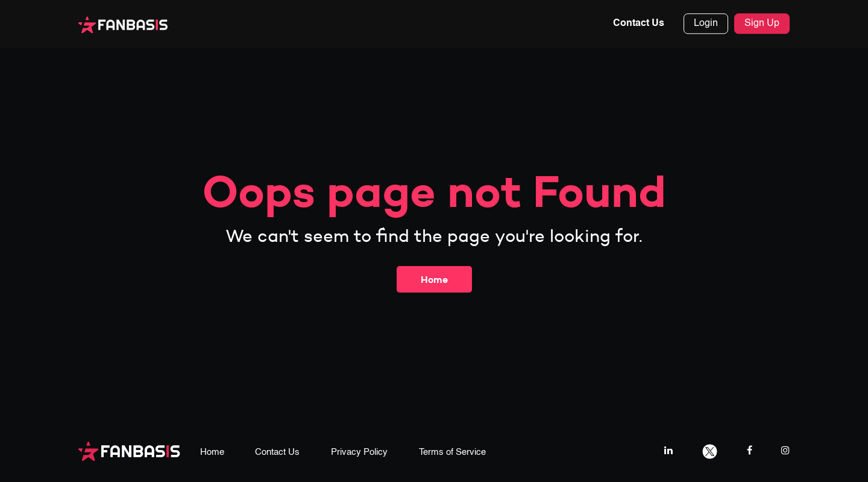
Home (434, 279)
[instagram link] (785, 450)
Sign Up (762, 24)
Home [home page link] (212, 452)
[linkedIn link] (668, 450)
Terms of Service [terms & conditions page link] (452, 452)
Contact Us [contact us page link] (277, 452)
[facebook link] (750, 450)
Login (706, 24)
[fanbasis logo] (129, 450)
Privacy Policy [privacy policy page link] (359, 452)
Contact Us (639, 24)
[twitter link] (710, 450)
